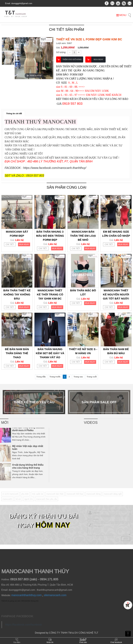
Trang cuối (92, 377)
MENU (121, 15)
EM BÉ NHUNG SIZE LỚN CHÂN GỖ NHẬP (116, 234)
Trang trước (55, 377)
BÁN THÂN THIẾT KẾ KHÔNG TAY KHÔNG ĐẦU (17, 295)
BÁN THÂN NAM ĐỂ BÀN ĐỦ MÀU (116, 351)
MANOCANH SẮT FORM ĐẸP (17, 234)
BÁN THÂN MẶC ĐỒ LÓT (83, 292)
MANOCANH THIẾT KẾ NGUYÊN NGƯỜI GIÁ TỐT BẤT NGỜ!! (116, 295)
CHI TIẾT (10, 244)
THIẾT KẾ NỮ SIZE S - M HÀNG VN (83, 351)
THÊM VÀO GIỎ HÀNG (72, 60)
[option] (34, 58)
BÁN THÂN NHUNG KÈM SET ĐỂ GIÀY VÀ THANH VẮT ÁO (50, 353)
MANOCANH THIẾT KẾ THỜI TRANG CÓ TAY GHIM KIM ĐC (50, 295)
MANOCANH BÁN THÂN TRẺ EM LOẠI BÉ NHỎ (83, 236)
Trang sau (78, 377)
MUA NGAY (98, 60)
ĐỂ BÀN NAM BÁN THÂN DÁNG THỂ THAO (17, 353)
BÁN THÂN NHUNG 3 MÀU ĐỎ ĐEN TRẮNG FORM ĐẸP (50, 236)
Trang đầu (41, 377)
